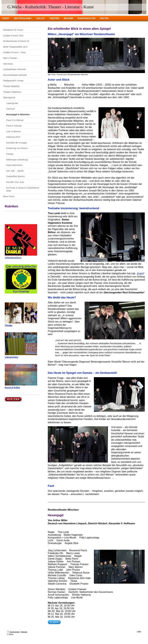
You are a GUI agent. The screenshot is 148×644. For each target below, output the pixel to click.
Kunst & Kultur (12, 387)
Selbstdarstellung (13, 258)
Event (141, 273)
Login (139, 631)
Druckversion (13, 632)
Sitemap (24, 632)
